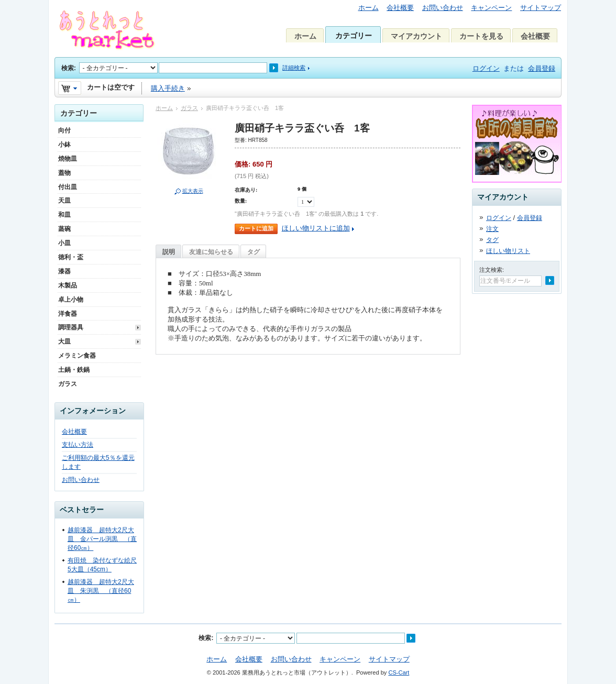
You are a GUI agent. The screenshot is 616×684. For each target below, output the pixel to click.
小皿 (64, 243)
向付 (64, 130)
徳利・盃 (71, 257)
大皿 (64, 341)
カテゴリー (354, 36)
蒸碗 (64, 229)
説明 (169, 252)
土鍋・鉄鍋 (74, 370)
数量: (241, 201)
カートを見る (481, 36)
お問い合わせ (443, 8)
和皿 (64, 215)
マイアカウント (416, 36)
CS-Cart (399, 672)
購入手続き (168, 88)
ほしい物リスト (508, 251)
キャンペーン (491, 8)
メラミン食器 (77, 356)
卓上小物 (71, 300)
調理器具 (71, 327)
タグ (254, 252)
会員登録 (542, 68)
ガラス (189, 108)
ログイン (486, 68)
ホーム (368, 8)
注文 (492, 229)
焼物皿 (68, 159)
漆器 (64, 271)
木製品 (68, 285)
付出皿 (68, 187)
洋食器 (68, 314)
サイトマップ (541, 8)
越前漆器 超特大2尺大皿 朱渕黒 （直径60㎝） (101, 591)
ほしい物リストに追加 (316, 228)
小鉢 (64, 145)
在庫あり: (246, 190)
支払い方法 (78, 445)
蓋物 (64, 173)
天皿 (64, 201)
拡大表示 (193, 191)
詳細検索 (294, 68)
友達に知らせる (211, 252)
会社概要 (400, 8)
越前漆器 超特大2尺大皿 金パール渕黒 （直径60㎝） (102, 539)
